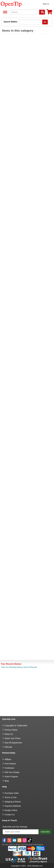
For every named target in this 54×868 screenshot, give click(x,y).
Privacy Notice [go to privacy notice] (11, 730)
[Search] (42, 12)
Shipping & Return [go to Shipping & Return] (13, 802)
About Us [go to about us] (9, 734)
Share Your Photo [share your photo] (13, 738)
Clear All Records (30, 667)
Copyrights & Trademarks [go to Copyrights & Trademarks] (16, 726)
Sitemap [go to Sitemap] (8, 747)
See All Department (5, 12)
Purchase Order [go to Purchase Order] (12, 793)
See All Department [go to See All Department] (13, 743)
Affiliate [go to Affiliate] (8, 759)
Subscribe (45, 832)
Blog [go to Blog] (7, 781)
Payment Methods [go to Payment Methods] (13, 806)
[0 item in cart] (49, 13)
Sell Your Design (12, 772)
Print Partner (10, 764)
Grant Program (11, 777)
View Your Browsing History (12, 667)
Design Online (11, 810)
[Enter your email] (21, 832)
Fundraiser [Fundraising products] (9, 768)
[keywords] (24, 12)
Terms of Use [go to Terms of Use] (11, 797)
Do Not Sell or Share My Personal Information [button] (23, 845)
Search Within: (11, 22)
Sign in (46, 4)
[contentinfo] (11, 4)
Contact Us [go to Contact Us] (10, 815)
